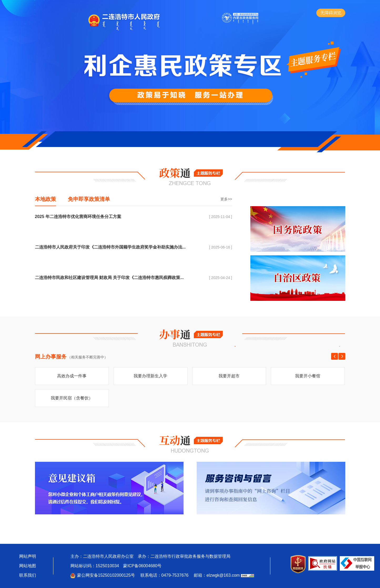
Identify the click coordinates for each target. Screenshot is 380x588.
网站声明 (28, 556)
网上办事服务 (51, 357)
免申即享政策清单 (89, 199)
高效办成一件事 (72, 376)
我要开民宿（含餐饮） (72, 398)
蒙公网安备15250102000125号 (106, 575)
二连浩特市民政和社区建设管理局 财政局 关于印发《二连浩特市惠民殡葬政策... (109, 278)
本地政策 (45, 199)
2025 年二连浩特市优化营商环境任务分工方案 (78, 217)
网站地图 (28, 566)
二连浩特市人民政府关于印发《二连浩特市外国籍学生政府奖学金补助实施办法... (110, 247)
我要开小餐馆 (308, 376)
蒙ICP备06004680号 (142, 566)
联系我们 (28, 575)
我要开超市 (229, 376)
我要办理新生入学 (150, 376)
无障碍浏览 (331, 13)
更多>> (226, 199)
